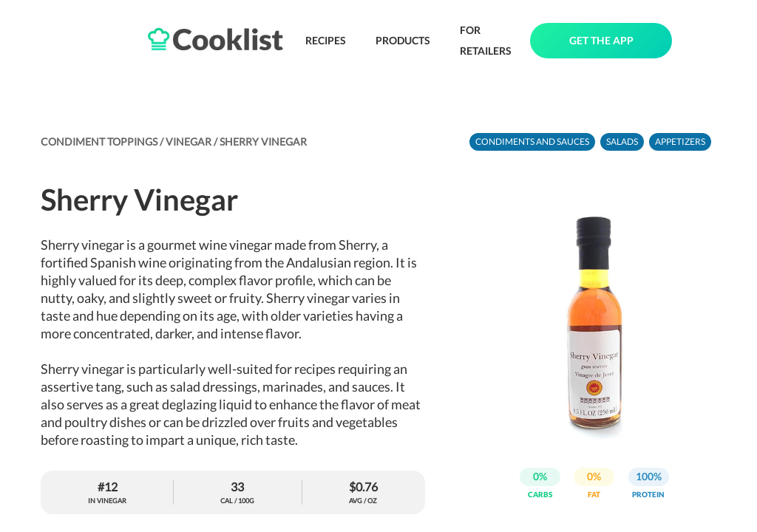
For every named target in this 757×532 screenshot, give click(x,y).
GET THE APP (601, 40)
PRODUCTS (403, 40)
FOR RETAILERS (486, 40)
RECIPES (326, 40)
